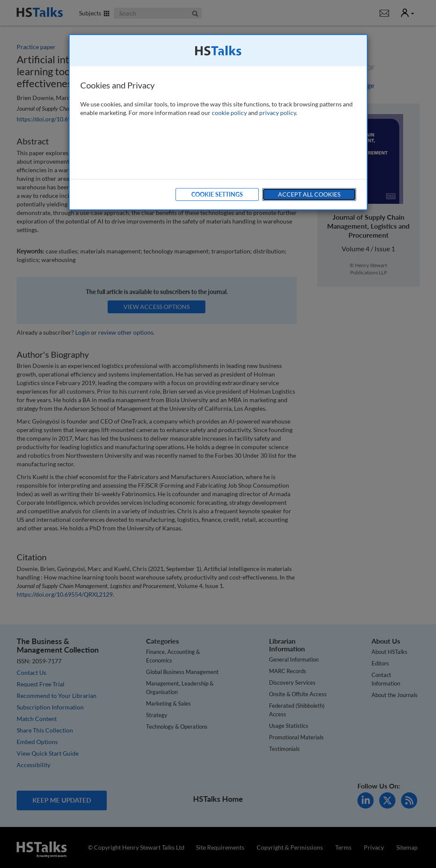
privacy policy (278, 113)
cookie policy (229, 113)
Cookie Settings (217, 194)
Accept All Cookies (309, 194)
